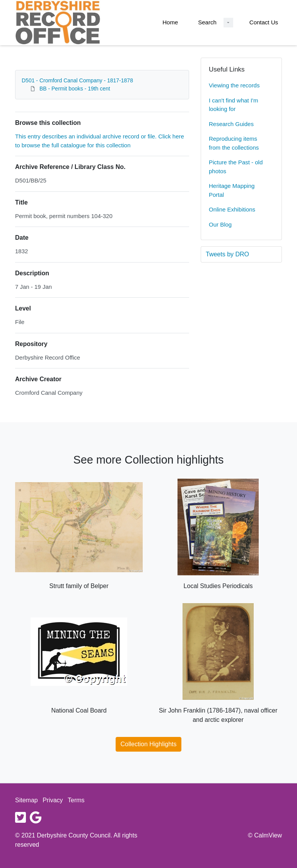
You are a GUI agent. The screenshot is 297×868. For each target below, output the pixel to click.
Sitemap (26, 800)
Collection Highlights (149, 744)
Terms (76, 800)
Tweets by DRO (227, 254)
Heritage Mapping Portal (232, 190)
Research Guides (231, 124)
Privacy (53, 800)
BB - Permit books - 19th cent (75, 89)
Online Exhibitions (232, 209)
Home (170, 22)
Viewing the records (234, 85)
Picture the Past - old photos (236, 167)
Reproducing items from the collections (234, 143)
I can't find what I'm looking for (233, 105)
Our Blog (220, 224)
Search (207, 22)
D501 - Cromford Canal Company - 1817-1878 (77, 80)
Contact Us (264, 22)
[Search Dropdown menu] (228, 23)
